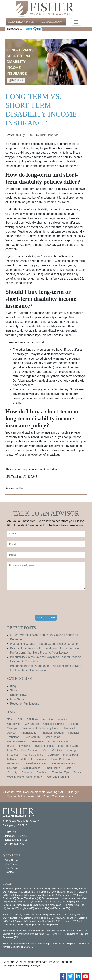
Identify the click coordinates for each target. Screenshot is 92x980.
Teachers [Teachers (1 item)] (42, 772)
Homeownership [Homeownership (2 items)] (17, 741)
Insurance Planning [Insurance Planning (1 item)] (60, 741)
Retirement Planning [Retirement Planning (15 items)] (64, 763)
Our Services (13, 868)
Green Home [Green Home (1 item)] (52, 737)
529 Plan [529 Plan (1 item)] (32, 719)
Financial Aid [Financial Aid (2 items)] (29, 733)
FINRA (23, 947)
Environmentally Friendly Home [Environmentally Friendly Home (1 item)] (41, 728)
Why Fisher (12, 860)
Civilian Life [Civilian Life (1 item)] (32, 724)
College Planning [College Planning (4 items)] (54, 724)
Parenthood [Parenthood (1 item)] (14, 763)
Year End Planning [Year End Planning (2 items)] (57, 777)
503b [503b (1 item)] (10, 719)
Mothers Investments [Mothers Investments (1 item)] (33, 759)
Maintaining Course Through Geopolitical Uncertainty (44, 644)
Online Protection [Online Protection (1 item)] (61, 759)
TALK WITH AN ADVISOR (21, 22)
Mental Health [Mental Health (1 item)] (72, 755)
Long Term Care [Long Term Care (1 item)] (68, 746)
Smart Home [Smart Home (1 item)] (52, 768)
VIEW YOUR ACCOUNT (51, 22)
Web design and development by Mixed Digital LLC (23, 966)
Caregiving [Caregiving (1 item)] (14, 724)
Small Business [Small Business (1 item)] (31, 768)
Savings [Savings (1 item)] (12, 768)
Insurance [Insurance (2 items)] (38, 741)
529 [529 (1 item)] (20, 719)
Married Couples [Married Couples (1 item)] (33, 755)
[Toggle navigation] (76, 22)
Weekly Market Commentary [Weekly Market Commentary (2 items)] (25, 777)
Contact (10, 872)
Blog (21, 488)
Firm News (17, 699)
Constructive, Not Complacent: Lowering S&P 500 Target (42, 792)
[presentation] (35, 603)
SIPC (31, 947)
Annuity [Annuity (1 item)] (62, 719)
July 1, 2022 (27, 135)
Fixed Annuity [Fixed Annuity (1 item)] (32, 737)
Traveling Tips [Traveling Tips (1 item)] (61, 772)
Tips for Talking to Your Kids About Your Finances (39, 796)
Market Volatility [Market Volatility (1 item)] (52, 750)
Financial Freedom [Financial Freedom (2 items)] (52, 733)
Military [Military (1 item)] (12, 759)
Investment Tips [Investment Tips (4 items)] (44, 746)
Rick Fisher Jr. (49, 135)
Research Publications (25, 704)
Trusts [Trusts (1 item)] (77, 772)
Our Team (11, 864)
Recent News (19, 695)
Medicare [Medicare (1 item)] (53, 755)
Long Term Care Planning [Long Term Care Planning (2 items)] (23, 750)
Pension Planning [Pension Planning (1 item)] (37, 763)
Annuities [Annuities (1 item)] (48, 719)
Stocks (14, 690)
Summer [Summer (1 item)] (27, 772)
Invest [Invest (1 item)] (11, 746)
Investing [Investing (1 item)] (24, 746)
